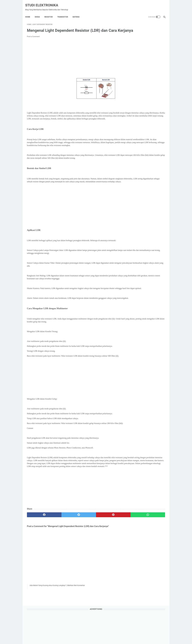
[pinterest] (85, 545)
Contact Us (116, 635)
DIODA (39, 13)
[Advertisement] (73, 61)
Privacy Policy (84, 635)
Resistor (50, 13)
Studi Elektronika (43, 3)
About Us (95, 635)
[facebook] (39, 545)
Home (29, 13)
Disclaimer (105, 635)
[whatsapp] (108, 545)
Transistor (64, 13)
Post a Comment (33, 40)
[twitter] (62, 545)
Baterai (78, 13)
